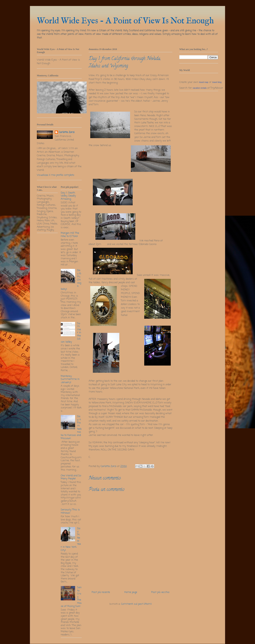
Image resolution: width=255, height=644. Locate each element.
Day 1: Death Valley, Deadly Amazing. (68, 196)
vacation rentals (200, 88)
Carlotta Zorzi (67, 132)
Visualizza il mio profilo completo (55, 175)
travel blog (217, 82)
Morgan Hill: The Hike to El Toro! (70, 235)
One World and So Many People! (71, 477)
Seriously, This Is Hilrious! (70, 511)
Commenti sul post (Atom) (136, 604)
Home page (131, 592)
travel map (204, 82)
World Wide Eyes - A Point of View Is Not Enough (125, 21)
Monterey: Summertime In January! (70, 379)
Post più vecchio (160, 592)
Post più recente (101, 592)
